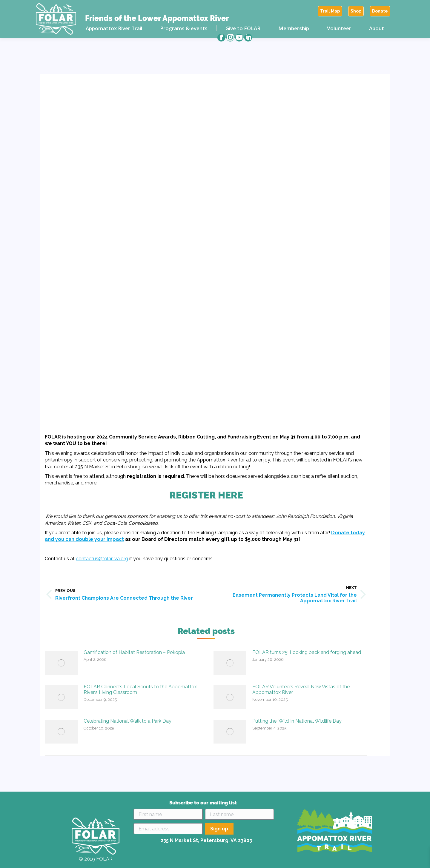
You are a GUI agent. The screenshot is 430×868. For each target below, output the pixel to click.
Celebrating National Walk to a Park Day (128, 721)
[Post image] (61, 663)
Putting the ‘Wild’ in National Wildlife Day (297, 721)
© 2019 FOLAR (96, 859)
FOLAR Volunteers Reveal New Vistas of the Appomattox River (301, 690)
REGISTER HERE (206, 495)
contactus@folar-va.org (102, 559)
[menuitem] (330, 11)
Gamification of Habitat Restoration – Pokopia (134, 652)
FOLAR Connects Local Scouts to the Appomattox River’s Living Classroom (140, 690)
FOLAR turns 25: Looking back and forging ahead (307, 652)
